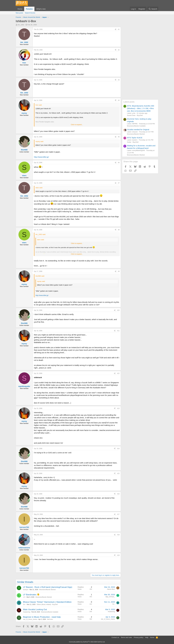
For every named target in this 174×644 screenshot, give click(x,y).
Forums (29, 9)
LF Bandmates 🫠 (31, 595)
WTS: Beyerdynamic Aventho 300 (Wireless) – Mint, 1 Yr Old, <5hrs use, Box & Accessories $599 (141, 108)
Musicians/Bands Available (50, 612)
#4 (119, 100)
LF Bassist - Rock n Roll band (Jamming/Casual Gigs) (48, 587)
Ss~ (24, 604)
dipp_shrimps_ (110, 597)
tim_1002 (21, 25)
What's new (41, 9)
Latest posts (129, 102)
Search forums (30, 13)
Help (147, 637)
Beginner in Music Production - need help (42, 617)
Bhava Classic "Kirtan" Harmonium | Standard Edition (47, 602)
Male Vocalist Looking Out (35, 609)
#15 (118, 473)
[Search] (153, 9)
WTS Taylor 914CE (135, 138)
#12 (118, 373)
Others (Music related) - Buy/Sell (47, 604)
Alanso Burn (111, 589)
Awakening (27, 612)
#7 (119, 183)
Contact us (115, 637)
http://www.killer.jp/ (41, 157)
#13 (118, 408)
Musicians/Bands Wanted (47, 590)
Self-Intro (50, 619)
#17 (118, 514)
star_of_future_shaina (30, 619)
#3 (119, 80)
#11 (118, 331)
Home (20, 9)
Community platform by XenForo (87, 642)
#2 (119, 50)
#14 (118, 449)
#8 (119, 230)
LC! (24, 597)
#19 (118, 555)
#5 (119, 137)
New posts (19, 13)
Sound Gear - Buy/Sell (135, 115)
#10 (118, 310)
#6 (119, 163)
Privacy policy (139, 637)
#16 (118, 494)
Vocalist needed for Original (138, 130)
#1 (119, 29)
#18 (118, 535)
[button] (47, 9)
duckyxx (26, 590)
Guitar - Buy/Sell (133, 142)
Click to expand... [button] (77, 125)
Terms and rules (126, 637)
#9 (119, 271)
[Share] (116, 29)
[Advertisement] (140, 63)
